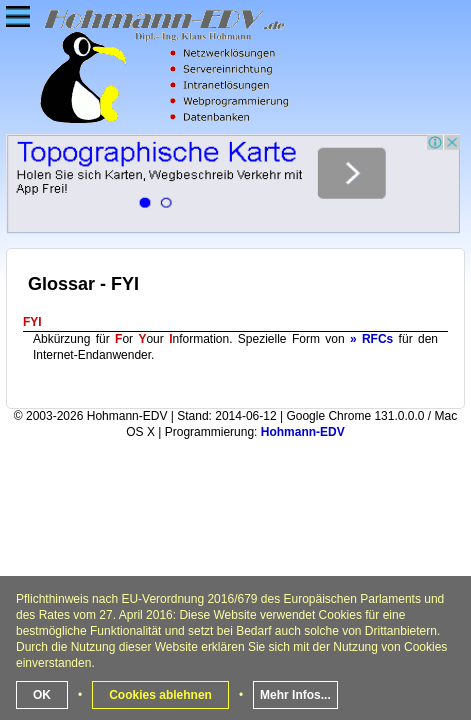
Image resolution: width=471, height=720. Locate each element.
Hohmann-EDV (303, 432)
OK (42, 695)
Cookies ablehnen (160, 695)
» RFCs (371, 339)
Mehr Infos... (295, 695)
